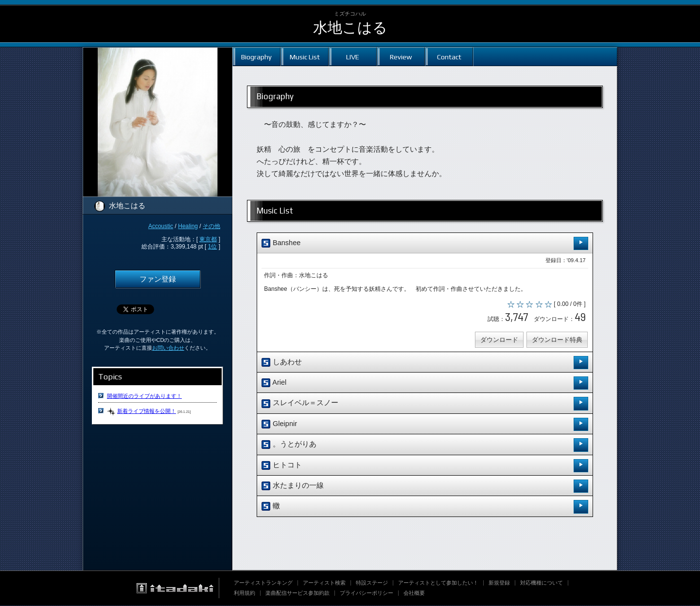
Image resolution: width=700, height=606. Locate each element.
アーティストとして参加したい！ (438, 583)
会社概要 (414, 593)
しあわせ (425, 363)
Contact (449, 57)
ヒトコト (425, 466)
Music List (305, 57)
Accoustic (161, 226)
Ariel (425, 383)
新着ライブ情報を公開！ (147, 411)
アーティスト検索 (324, 583)
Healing (188, 226)
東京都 (208, 239)
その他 (211, 226)
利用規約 (245, 593)
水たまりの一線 (425, 487)
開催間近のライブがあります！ (144, 396)
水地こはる (350, 27)
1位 (213, 247)
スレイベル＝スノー (425, 404)
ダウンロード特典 (557, 340)
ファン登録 (158, 279)
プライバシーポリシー (367, 593)
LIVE (353, 57)
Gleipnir (425, 425)
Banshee (425, 243)
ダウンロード (499, 340)
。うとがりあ (425, 445)
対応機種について (542, 583)
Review (401, 57)
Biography (256, 57)
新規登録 (499, 583)
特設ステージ (372, 583)
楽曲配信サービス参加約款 (297, 593)
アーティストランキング (263, 583)
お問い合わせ (168, 348)
